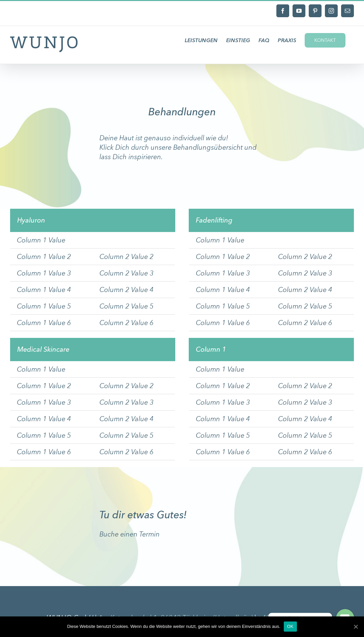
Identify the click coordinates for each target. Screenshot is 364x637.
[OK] (356, 627)
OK (290, 626)
